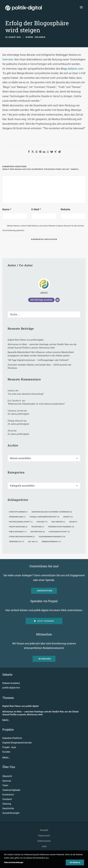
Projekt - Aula (9, 747)
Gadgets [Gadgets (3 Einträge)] (68, 517)
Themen (8, 698)
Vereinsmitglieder (11, 790)
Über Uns (9, 767)
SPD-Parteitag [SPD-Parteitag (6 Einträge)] (38, 532)
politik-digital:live (11, 688)
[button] (29, 152)
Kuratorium (8, 795)
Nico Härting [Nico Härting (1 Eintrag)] (58, 522)
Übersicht (7, 776)
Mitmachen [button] (45, 659)
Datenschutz (44, 841)
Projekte (8, 729)
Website (65, 209)
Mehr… (6, 720)
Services (7, 781)
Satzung (7, 804)
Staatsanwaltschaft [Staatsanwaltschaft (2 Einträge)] (59, 532)
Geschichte (8, 808)
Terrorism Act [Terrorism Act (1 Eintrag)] (16, 542)
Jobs (44, 846)
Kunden (6, 752)
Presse (44, 852)
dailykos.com (75, 69)
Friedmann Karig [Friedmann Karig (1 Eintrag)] (17, 517)
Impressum (44, 836)
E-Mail (36, 209)
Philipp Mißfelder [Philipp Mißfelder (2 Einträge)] (18, 527)
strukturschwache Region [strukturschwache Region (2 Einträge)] (22, 537)
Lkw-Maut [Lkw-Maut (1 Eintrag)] (42, 522)
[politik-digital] (24, 8)
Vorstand (7, 799)
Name (7, 209)
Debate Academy (11, 683)
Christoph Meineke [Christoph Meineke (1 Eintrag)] (18, 512)
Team (5, 785)
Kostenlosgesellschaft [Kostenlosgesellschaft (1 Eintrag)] (21, 522)
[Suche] (44, 314)
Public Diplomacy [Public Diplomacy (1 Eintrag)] (18, 532)
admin (42, 37)
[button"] (71, 861)
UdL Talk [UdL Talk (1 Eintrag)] (33, 542)
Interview (8, 59)
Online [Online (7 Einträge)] (73, 522)
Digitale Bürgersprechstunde (17, 743)
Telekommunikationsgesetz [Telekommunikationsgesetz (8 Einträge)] (52, 537)
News (30, 37)
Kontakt (44, 830)
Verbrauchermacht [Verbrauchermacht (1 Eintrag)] (51, 542)
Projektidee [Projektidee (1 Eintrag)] (38, 527)
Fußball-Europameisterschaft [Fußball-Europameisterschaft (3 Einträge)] (44, 517)
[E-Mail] (57, 300)
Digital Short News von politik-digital (20, 706)
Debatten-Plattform (12, 738)
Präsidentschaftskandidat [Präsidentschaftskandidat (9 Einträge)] (61, 527)
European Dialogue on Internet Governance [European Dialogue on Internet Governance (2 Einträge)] (52, 512)
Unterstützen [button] (45, 591)
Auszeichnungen (11, 813)
